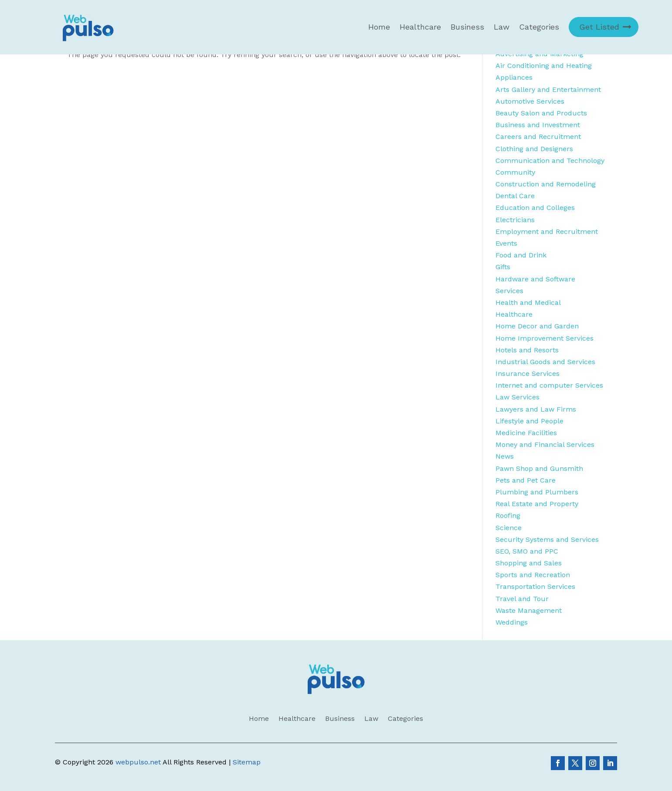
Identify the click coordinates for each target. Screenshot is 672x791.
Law (502, 27)
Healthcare (420, 27)
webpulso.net (138, 762)
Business (467, 27)
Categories (539, 27)
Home (379, 27)
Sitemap (247, 762)
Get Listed (599, 27)
